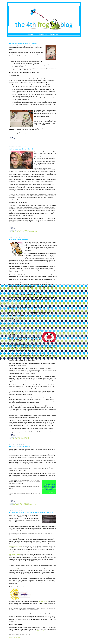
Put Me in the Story (25, 54)
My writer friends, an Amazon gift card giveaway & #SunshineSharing (31, 512)
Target (30, 438)
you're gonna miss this (31, 232)
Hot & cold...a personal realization (20, 446)
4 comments (26, 437)
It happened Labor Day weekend (20, 239)
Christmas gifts (18, 141)
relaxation (34, 141)
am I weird (16, 504)
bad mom (16, 232)
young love (30, 322)
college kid (21, 232)
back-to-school (23, 438)
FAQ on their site (41, 631)
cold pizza (22, 504)
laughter (21, 322)
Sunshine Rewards (43, 602)
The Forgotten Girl (14, 569)
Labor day (16, 322)
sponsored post (42, 141)
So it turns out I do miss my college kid (21, 149)
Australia (16, 438)
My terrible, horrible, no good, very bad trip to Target (26, 330)
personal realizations (31, 504)
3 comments (26, 140)
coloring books (26, 141)
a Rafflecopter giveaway (15, 637)
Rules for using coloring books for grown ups (23, 43)
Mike (26, 322)
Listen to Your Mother (15, 577)
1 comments (26, 230)
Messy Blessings (13, 538)
